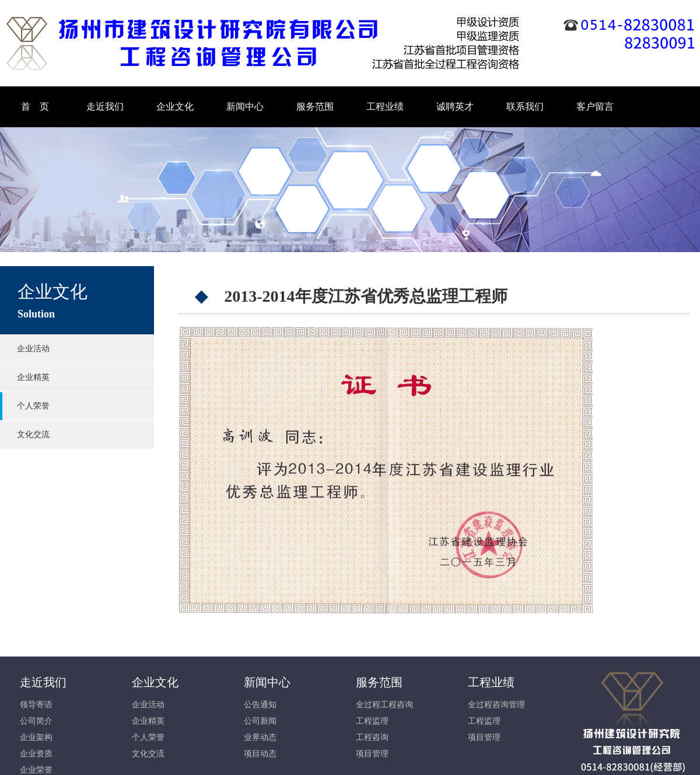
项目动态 (260, 754)
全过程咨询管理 (496, 705)
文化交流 (33, 434)
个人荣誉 (33, 406)
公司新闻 (260, 721)
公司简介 (36, 721)
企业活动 (33, 349)
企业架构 (36, 737)
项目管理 (372, 754)
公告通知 (260, 705)
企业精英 (33, 377)
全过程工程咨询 (384, 705)
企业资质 (36, 754)
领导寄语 (36, 705)
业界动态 (260, 737)
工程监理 (372, 721)
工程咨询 (372, 737)
